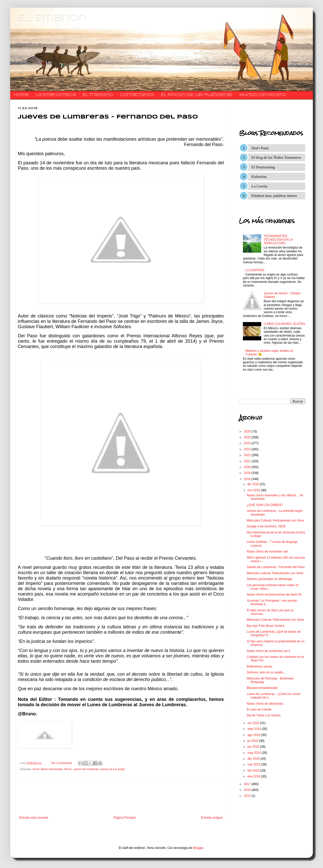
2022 (248, 455)
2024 (248, 443)
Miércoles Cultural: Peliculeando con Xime (275, 520)
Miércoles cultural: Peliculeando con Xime (275, 573)
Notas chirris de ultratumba (265, 704)
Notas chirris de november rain (267, 552)
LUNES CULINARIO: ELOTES (284, 324)
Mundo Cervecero (263, 95)
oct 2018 (254, 723)
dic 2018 (254, 484)
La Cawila (259, 186)
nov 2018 (254, 490)
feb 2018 (254, 771)
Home (21, 95)
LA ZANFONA (255, 270)
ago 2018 (254, 735)
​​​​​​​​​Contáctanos (137, 95)
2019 (248, 473)
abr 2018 (254, 759)
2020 (248, 467)
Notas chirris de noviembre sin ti (268, 651)
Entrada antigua (212, 818)
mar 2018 (254, 764)
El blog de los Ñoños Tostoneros (276, 157)
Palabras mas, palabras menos (274, 196)
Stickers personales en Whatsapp (269, 579)
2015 (248, 796)
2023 (248, 449)
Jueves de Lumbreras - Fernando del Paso (276, 567)
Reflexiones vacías (260, 667)
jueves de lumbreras (86, 769)
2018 (248, 479)
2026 (248, 431)
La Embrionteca (56, 95)
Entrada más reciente (34, 818)
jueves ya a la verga (112, 769)
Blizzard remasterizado (262, 688)
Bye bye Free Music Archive (266, 626)
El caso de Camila (259, 710)
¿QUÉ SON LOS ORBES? (265, 505)
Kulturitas (259, 177)
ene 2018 (254, 776)
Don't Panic (260, 148)
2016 (248, 790)
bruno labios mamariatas (48, 769)
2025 (248, 437)
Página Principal (124, 818)
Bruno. (68, 769)
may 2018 (255, 753)
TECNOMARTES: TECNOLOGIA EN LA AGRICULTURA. (278, 240)
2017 (248, 784)
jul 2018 (253, 741)
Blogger (198, 848)
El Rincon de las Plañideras (197, 95)
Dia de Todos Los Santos (264, 715)
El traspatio (98, 95)
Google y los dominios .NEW (266, 526)
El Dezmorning (263, 167)
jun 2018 (254, 747)
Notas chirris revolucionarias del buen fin (274, 595)
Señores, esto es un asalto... (266, 672)
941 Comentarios (62, 763)
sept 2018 (255, 729)
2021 (248, 461)
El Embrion (52, 18)
